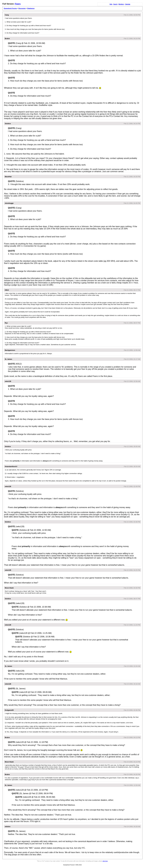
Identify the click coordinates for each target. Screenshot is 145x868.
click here (105, 861)
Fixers (18, 4)
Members (121, 4)
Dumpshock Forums (10, 8)
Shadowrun (31, 8)
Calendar (128, 4)
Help (111, 4)
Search (115, 4)
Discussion (22, 8)
